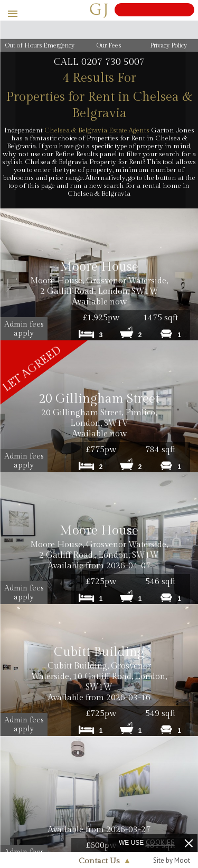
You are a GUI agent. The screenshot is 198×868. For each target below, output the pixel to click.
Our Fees (109, 45)
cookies (160, 842)
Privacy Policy (168, 45)
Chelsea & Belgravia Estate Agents (97, 130)
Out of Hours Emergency (40, 45)
